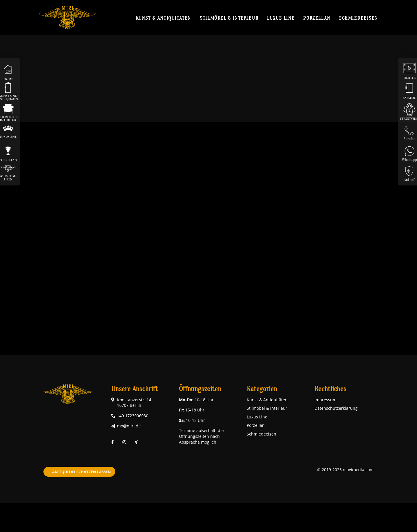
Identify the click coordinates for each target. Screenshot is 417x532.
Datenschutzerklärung (336, 408)
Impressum (325, 400)
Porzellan (317, 18)
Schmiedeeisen (359, 18)
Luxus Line (281, 18)
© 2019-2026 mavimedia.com (345, 470)
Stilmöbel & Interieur (229, 18)
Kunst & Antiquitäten (163, 18)
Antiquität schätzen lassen (82, 472)
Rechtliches (330, 389)
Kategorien (262, 389)
